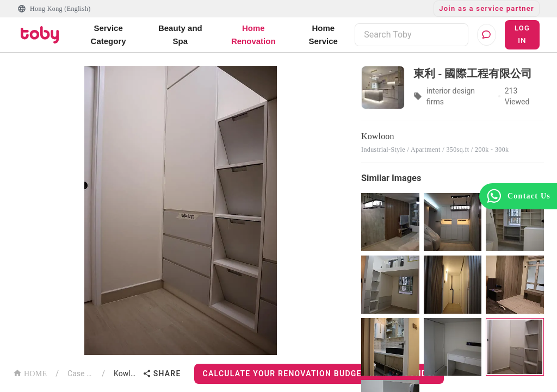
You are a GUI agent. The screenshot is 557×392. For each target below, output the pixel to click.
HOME (30, 373)
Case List (80, 374)
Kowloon (126, 374)
